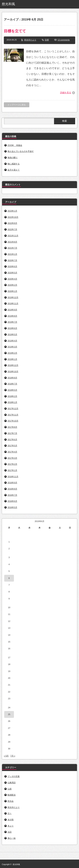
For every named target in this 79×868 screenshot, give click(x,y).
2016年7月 (12, 495)
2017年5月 (12, 446)
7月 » (13, 756)
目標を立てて (15, 31)
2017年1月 (12, 470)
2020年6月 (12, 266)
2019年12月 (13, 297)
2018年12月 (13, 365)
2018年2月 (12, 396)
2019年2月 (12, 353)
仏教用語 (12, 783)
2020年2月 (12, 285)
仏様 (10, 789)
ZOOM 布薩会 (15, 145)
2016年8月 (12, 489)
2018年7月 (12, 384)
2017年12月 (13, 409)
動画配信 (12, 795)
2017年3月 (12, 458)
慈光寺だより (30, 40)
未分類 (11, 820)
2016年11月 (13, 477)
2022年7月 (12, 229)
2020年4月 (12, 279)
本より (11, 826)
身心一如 (12, 838)
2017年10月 (13, 421)
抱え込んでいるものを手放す (21, 151)
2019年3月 (12, 347)
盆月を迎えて (14, 170)
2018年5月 (12, 390)
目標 (47, 40)
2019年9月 (12, 310)
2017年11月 (13, 415)
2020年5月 (12, 273)
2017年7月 (12, 433)
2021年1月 (12, 254)
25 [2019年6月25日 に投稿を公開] (9, 714)
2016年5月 (12, 507)
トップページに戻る (17, 105)
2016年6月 (12, 501)
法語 (10, 832)
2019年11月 (13, 303)
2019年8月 (12, 316)
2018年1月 (12, 402)
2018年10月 (13, 371)
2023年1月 (12, 211)
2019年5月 (12, 334)
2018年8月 (12, 378)
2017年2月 (12, 464)
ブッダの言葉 (14, 776)
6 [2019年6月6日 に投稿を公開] (9, 578)
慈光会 (11, 801)
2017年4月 (12, 452)
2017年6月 (12, 440)
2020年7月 (12, 260)
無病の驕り (13, 158)
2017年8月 (12, 427)
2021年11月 (13, 236)
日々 (10, 813)
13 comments (64, 40)
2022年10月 (13, 217)
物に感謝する (14, 164)
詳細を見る (66, 93)
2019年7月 (12, 322)
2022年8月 (12, 223)
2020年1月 (12, 291)
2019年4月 (12, 341)
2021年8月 (12, 242)
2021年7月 (12, 248)
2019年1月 (12, 359)
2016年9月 (12, 483)
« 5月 (6, 756)
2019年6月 (12, 328)
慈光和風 (8, 4)
